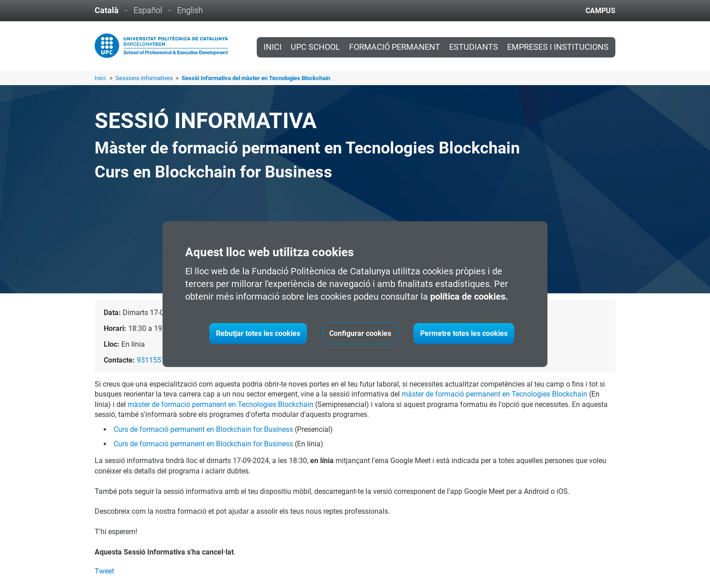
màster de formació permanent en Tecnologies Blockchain (494, 394)
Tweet (104, 571)
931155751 (155, 360)
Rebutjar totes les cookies (258, 333)
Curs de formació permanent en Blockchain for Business (203, 429)
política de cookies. (469, 296)
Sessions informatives (145, 78)
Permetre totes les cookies (464, 333)
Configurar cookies (360, 333)
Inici (273, 47)
